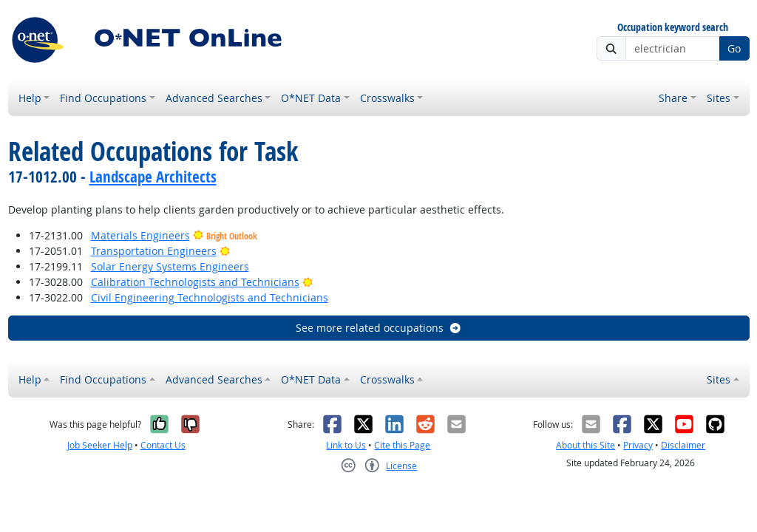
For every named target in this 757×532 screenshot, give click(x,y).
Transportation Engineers (154, 251)
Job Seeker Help (100, 445)
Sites (719, 98)
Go (734, 48)
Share (673, 98)
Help (30, 98)
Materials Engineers (140, 235)
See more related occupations (379, 328)
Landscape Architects (153, 177)
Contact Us (163, 445)
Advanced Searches (214, 98)
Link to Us (346, 445)
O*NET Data (311, 98)
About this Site (585, 445)
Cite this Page (402, 445)
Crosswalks (387, 98)
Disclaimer (683, 445)
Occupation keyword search (673, 28)
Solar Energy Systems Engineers (170, 266)
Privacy (638, 445)
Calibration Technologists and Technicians (195, 282)
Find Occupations (103, 98)
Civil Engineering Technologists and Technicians (210, 297)
